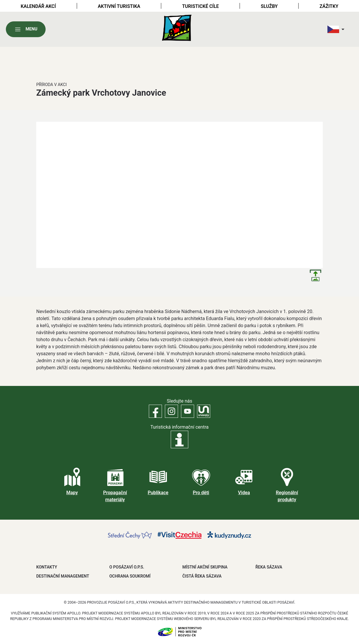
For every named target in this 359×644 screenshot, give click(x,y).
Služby (269, 6)
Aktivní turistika (119, 6)
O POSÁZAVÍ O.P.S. (127, 567)
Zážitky (329, 6)
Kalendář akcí (38, 6)
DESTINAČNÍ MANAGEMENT (63, 576)
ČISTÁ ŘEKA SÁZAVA (202, 576)
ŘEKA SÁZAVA (269, 567)
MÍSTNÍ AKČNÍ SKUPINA (205, 567)
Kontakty (47, 567)
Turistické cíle (201, 6)
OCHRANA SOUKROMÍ (130, 576)
